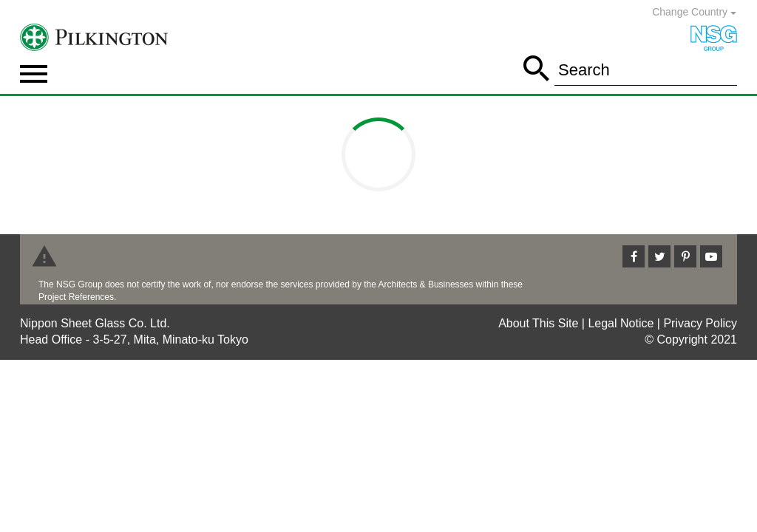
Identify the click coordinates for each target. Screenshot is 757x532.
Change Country (694, 12)
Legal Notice (621, 323)
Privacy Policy (700, 323)
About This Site (538, 323)
